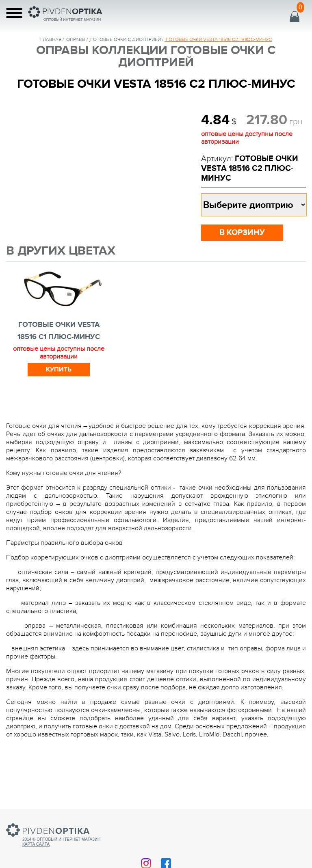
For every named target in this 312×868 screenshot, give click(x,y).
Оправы (76, 39)
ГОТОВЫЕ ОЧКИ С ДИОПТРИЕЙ (126, 39)
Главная (51, 39)
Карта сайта (36, 844)
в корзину (242, 233)
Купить (59, 369)
